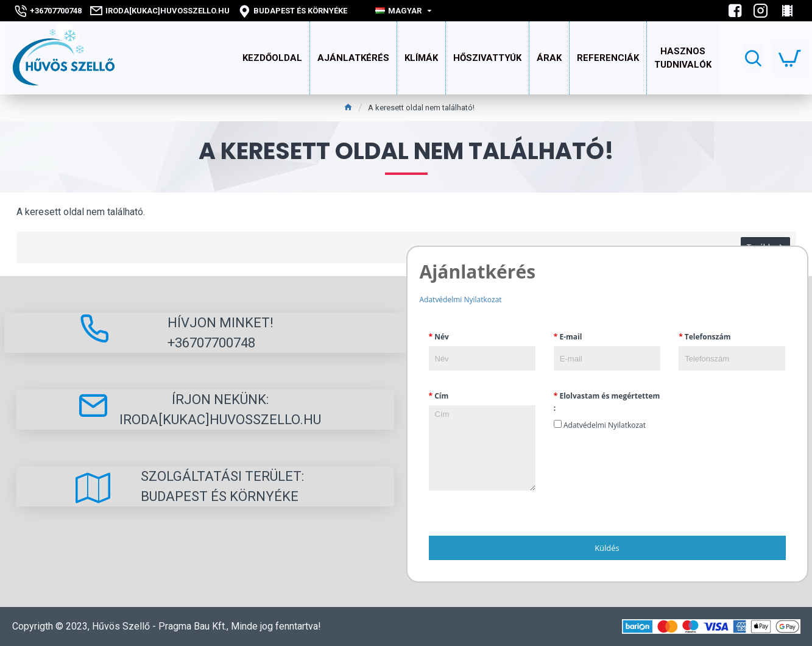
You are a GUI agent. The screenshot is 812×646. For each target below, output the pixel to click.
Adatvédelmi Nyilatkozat (461, 300)
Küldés (607, 548)
